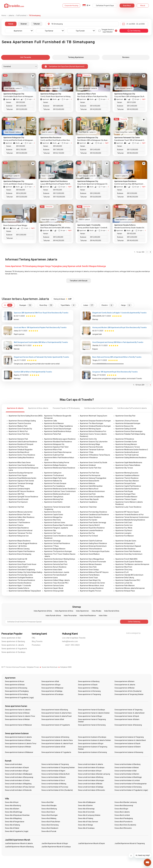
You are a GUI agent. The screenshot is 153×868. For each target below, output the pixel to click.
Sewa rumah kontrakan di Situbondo (18, 790)
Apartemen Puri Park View (90, 473)
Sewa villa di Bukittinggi (14, 812)
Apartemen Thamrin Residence (127, 478)
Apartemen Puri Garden (89, 520)
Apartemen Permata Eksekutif (55, 575)
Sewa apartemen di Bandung (13, 641)
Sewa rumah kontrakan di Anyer (90, 771)
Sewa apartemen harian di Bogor (90, 716)
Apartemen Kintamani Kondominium (93, 546)
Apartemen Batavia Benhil (89, 481)
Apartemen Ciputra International (20, 530)
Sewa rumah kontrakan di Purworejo (55, 787)
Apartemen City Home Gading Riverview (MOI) (25, 416)
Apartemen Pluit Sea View (18, 447)
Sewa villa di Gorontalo (86, 812)
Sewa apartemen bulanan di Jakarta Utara (57, 740)
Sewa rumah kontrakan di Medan (90, 784)
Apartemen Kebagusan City (54, 444)
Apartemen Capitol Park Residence (128, 486)
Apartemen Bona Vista (53, 512)
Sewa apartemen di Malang (88, 688)
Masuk (143, 6)
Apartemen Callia (51, 421)
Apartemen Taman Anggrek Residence (23, 543)
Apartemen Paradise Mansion (126, 497)
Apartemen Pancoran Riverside (91, 447)
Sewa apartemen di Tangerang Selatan (129, 694)
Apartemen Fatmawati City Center (92, 583)
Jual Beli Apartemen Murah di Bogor (55, 843)
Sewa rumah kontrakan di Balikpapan (19, 774)
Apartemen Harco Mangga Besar (92, 559)
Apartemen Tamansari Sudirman (92, 450)
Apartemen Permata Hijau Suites (21, 575)
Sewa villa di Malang (49, 818)
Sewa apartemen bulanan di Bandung (55, 737)
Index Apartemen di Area (64, 611)
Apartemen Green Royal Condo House (22, 564)
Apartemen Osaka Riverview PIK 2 (128, 580)
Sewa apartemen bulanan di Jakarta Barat (130, 740)
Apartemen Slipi (50, 530)
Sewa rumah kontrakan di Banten (127, 774)
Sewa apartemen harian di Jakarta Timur (20, 716)
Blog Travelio (37, 641)
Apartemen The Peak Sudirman (127, 455)
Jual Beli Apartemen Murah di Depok (91, 843)
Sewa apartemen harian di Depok (127, 716)
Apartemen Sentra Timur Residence (22, 455)
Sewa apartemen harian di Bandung (55, 710)
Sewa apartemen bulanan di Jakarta (18, 737)
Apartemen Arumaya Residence (92, 588)
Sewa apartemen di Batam (124, 681)
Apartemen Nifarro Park (53, 450)
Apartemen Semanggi (52, 541)
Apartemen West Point (124, 567)
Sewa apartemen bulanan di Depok (127, 743)
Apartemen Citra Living (124, 570)
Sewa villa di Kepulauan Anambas (17, 815)
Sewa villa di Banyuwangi (124, 805)
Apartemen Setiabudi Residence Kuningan (95, 426)
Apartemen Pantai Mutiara (90, 575)
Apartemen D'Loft (122, 572)
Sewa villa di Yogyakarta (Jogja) (17, 831)
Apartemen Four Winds (124, 528)
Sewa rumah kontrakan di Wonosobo (92, 790)
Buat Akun (127, 6)
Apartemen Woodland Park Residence (58, 442)
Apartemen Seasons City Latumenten (94, 442)
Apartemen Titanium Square (126, 499)
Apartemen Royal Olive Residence (92, 528)
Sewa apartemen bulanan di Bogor (91, 743)
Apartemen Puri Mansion (125, 536)
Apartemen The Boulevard (54, 475)
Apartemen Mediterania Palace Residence (60, 468)
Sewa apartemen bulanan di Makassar (19, 752)
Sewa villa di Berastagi (86, 809)
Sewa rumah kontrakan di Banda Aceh (56, 774)
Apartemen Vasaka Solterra (19, 588)
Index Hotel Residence (88, 616)
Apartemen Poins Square (18, 475)
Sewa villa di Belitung (49, 809)
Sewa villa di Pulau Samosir (88, 822)
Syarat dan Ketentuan (50, 667)
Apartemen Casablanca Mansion (127, 475)
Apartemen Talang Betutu (54, 497)
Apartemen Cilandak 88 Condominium (129, 575)
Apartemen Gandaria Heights (19, 489)
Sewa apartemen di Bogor (51, 685)
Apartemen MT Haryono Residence (21, 491)
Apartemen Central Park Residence (57, 543)
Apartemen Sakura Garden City (56, 562)
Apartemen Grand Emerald (18, 499)
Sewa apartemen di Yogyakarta (14, 649)
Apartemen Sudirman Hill (18, 559)
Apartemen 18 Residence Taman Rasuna (95, 455)
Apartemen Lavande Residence (91, 530)
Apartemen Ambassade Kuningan (128, 423)
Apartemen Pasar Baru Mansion (127, 481)
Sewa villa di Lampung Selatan (89, 815)
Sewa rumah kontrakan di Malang (54, 784)
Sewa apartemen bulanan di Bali (53, 747)
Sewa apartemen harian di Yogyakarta (56, 725)
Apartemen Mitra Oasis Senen (20, 463)
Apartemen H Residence (89, 458)
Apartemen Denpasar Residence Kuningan (95, 421)
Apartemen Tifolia (87, 452)
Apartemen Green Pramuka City (20, 429)
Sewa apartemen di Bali (11, 638)
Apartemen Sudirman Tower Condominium (60, 491)
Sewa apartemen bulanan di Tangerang (129, 737)
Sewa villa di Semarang (50, 825)
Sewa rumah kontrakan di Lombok (127, 780)
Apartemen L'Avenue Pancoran (127, 421)
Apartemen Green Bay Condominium (129, 554)
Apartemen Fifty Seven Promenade (93, 562)
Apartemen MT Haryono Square (127, 512)
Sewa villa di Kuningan (50, 815)
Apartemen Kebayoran (17, 562)
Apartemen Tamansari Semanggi (21, 483)
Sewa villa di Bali (47, 802)
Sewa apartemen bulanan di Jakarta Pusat (57, 743)
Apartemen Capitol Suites (54, 515)
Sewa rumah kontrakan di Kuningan (91, 780)
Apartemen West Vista (52, 520)
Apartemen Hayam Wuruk (54, 588)
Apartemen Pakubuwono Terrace (128, 447)
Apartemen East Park (88, 494)
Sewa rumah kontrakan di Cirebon (17, 780)
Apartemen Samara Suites (54, 586)
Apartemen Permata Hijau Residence (93, 512)
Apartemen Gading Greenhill (126, 429)
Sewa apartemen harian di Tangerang (128, 710)
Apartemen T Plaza (51, 546)
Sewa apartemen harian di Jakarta (18, 710)
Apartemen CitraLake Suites (126, 541)
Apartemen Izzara (51, 578)
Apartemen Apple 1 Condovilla (20, 586)
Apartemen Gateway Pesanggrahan (93, 478)
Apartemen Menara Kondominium (92, 491)
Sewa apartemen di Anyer (15, 681)
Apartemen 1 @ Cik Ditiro (18, 546)
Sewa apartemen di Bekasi (15, 685)
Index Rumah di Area (53, 616)
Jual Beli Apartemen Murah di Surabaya (56, 847)
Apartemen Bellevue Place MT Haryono (94, 572)
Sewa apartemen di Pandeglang (17, 691)
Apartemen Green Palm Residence (128, 551)
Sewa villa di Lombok (122, 815)
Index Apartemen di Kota (43, 611)
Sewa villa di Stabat (12, 828)
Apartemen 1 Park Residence (19, 523)
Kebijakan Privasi (33, 667)
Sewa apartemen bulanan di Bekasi (18, 740)
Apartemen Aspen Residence (91, 517)
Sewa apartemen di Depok (88, 685)
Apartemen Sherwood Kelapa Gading (22, 421)
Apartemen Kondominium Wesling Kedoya (60, 559)
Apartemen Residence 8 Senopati (21, 444)
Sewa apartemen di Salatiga (52, 691)
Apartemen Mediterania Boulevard (57, 494)
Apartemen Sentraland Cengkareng (22, 570)
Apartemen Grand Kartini (53, 502)
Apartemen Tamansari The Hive (20, 533)
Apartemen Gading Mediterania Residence (131, 458)
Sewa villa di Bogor (121, 809)
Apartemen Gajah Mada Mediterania (129, 463)
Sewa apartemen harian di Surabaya (92, 710)
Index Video (103, 616)
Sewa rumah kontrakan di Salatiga (91, 787)
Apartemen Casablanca (89, 502)
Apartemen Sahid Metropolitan (91, 486)
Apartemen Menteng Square (90, 429)
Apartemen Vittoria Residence (91, 549)
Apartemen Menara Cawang (19, 549)
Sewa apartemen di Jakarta (13, 645)
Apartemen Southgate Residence (21, 578)
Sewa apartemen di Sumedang (16, 694)
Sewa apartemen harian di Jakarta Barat (130, 713)
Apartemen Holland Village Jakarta (57, 580)
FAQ (33, 638)
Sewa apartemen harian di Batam (127, 719)
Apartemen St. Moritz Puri (18, 431)
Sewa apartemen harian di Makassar (18, 725)
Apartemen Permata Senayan (55, 483)
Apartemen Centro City (88, 439)
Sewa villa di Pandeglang (124, 818)
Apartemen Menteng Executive (127, 473)
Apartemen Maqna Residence (20, 541)
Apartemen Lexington (123, 533)
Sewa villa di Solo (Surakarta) (125, 825)
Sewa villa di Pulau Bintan (51, 822)
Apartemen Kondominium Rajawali (128, 546)
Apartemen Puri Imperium (18, 502)
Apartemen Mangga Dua (53, 517)
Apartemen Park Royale (124, 491)
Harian (11, 24)
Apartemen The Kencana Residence (22, 580)
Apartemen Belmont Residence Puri (93, 431)
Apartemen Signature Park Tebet (56, 447)
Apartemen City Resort (124, 530)
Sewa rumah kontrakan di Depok (17, 767)
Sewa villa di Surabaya (86, 828)
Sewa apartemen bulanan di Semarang (92, 752)
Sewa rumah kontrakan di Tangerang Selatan (58, 767)
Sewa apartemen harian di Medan (17, 719)
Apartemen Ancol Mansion (54, 423)
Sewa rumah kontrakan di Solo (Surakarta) (57, 790)
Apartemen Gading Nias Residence (21, 458)
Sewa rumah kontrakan (14, 764)
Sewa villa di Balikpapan (87, 802)
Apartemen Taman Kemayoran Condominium (132, 517)
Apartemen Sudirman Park (54, 455)
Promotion (36, 645)
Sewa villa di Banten (85, 805)
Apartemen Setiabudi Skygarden (21, 450)
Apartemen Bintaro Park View (20, 515)
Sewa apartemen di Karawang (16, 688)
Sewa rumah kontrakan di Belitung (91, 777)
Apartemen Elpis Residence (19, 528)
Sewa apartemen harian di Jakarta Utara (56, 713)
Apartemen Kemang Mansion (126, 444)
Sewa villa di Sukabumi (50, 828)
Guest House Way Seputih (89, 499)
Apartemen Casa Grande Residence (22, 465)
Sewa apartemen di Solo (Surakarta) (128, 691)
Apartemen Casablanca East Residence (94, 515)
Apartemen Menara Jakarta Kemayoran (130, 588)
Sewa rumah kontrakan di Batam (54, 777)
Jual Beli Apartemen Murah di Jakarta (19, 843)
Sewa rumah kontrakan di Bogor (17, 771)
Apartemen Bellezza (87, 483)
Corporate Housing (71, 6)
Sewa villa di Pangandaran (15, 822)
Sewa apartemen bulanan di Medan (18, 747)
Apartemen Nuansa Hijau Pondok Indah (58, 525)
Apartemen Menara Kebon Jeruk (92, 586)
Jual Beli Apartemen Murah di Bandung (19, 847)
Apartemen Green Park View (19, 434)
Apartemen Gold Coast (124, 523)
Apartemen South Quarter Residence (129, 562)
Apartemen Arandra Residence (20, 583)
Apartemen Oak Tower (53, 533)
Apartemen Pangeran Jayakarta (56, 528)
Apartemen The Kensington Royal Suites (95, 551)
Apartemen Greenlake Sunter (126, 442)
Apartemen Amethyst (17, 520)
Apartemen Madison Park (18, 426)
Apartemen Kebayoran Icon (19, 536)
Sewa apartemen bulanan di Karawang (129, 752)
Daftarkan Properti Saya (105, 6)
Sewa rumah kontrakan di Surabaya (91, 767)
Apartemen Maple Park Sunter (55, 478)
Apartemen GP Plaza (16, 486)
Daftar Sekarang (134, 622)
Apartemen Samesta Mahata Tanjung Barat (25, 591)
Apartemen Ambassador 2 (125, 543)
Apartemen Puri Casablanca (55, 486)
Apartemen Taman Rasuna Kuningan (58, 429)
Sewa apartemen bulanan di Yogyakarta (56, 752)
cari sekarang (134, 31)
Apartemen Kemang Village (90, 444)
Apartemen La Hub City (124, 583)
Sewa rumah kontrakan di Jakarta (91, 764)
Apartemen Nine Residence (125, 549)
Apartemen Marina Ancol (89, 489)
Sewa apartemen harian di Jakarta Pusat (57, 716)
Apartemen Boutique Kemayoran (21, 473)
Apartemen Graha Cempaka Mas (92, 497)
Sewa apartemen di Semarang (89, 691)
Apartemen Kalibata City (53, 481)
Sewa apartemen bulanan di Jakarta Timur (21, 743)
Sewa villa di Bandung (13, 805)
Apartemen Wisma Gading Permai (57, 463)
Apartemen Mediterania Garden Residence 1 (60, 489)
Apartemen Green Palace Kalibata (128, 465)
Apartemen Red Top (87, 533)
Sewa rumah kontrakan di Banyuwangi (19, 777)
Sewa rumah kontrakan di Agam (53, 771)
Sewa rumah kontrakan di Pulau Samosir (20, 787)
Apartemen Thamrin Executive (20, 423)
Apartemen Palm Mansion (125, 586)
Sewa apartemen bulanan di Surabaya (92, 737)
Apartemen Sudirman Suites (55, 523)
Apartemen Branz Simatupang (20, 554)
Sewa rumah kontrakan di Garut (53, 780)
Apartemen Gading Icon (53, 473)
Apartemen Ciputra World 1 (19, 567)
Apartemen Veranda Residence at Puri (130, 515)
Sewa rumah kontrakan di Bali (125, 771)
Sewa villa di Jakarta (122, 812)
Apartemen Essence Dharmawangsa (129, 431)
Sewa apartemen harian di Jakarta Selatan (94, 713)
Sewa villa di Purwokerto (123, 822)
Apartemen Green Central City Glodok (94, 463)
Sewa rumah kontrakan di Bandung (127, 764)
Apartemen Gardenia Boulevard (127, 452)
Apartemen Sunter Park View (91, 468)
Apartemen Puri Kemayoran (90, 475)
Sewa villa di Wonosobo (123, 828)
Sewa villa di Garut (48, 812)
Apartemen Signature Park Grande (21, 481)
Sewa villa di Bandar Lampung (126, 802)
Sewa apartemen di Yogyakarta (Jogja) (19, 698)
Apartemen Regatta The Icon (91, 591)
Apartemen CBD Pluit (16, 494)
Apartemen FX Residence (125, 439)
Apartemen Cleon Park (88, 567)
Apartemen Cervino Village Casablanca (58, 426)
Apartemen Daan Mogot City (90, 580)
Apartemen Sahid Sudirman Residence (23, 442)
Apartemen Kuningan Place (125, 494)
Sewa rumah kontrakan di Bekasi (127, 767)
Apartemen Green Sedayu (89, 570)
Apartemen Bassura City (124, 426)
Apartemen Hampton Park (18, 439)
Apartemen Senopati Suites (126, 483)
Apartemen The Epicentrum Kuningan (58, 551)
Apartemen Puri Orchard (89, 536)
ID (88, 5)
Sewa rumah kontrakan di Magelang (18, 784)
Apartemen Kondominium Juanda (57, 572)
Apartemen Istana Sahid (53, 570)
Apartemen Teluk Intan (88, 507)
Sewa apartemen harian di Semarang (92, 725)
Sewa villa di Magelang (13, 818)
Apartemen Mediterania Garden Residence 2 (132, 450)
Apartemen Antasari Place (125, 591)
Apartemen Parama (16, 525)
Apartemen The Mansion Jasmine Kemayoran (132, 564)
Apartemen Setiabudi (88, 465)
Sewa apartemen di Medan (124, 688)
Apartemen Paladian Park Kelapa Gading (130, 434)
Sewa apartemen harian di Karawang (128, 725)
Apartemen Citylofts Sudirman (91, 541)
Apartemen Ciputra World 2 (90, 525)
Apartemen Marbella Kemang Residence (130, 520)
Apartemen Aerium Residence (55, 567)
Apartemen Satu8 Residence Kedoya (58, 431)
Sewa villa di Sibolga (85, 825)
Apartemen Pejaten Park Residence (22, 551)
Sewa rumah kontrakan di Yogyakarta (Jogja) (131, 790)
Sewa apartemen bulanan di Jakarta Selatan (94, 740)
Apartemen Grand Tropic (89, 578)
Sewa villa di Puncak (49, 831)
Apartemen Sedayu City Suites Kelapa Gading (25, 572)
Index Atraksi (97, 611)
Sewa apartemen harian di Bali (53, 719)
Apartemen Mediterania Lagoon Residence (60, 439)
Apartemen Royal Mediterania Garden (22, 478)
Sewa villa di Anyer (12, 802)
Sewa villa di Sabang (12, 825)
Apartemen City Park (16, 507)
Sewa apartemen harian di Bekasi (17, 713)
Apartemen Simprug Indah (54, 591)
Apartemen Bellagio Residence (55, 465)
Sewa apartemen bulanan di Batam (128, 747)
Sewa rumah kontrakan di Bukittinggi (128, 777)
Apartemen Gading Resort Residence (93, 543)
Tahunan (37, 24)
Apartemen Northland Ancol (19, 452)
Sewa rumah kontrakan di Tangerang (55, 764)
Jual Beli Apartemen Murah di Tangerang (130, 843)
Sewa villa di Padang (86, 818)
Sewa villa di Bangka (49, 805)
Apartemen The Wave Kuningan (92, 423)
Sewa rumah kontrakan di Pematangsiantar (131, 784)
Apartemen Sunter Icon (124, 525)
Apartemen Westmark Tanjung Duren (94, 416)
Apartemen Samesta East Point (56, 564)
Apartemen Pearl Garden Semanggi (93, 523)
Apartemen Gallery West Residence (22, 517)
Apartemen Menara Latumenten (21, 512)
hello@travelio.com (70, 641)
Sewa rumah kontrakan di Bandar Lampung (94, 774)
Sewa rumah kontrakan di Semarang (128, 787)
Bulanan (24, 24)
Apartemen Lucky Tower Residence (128, 507)
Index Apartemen (82, 611)
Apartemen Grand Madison (90, 554)
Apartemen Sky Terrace (124, 468)
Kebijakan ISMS (66, 667)
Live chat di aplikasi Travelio (74, 638)
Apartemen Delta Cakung (125, 578)
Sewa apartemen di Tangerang (89, 694)
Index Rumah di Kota (112, 611)
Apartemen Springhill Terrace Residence (23, 497)
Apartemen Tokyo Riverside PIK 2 (56, 583)
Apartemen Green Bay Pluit (125, 416)
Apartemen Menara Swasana (91, 564)
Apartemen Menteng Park (54, 499)
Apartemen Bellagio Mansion (55, 549)
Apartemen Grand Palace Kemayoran (58, 452)
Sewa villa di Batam (12, 809)
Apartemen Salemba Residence (127, 489)
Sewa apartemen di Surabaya (13, 652)
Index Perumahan (70, 616)
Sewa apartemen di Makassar (52, 688)
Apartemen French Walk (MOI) (126, 559)
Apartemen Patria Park (53, 434)
